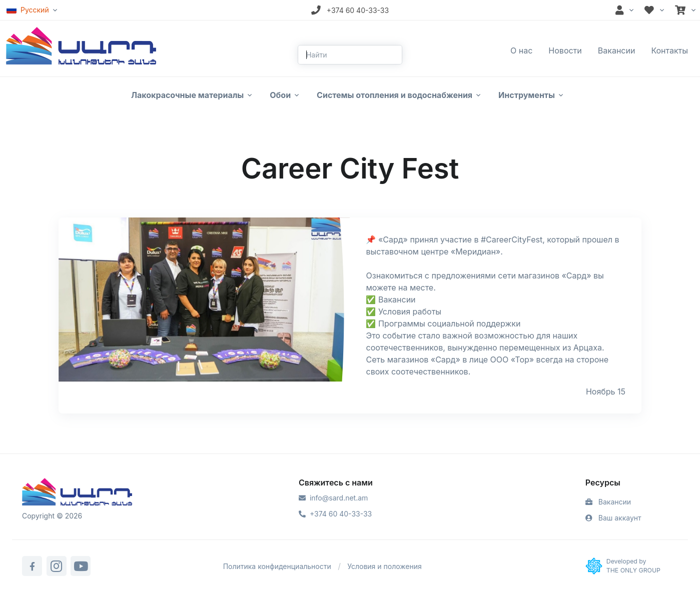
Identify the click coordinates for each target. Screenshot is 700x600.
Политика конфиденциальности (277, 566)
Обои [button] (280, 95)
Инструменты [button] (527, 95)
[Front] (81, 45)
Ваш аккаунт (613, 518)
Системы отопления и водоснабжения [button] (395, 95)
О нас (521, 50)
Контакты (669, 50)
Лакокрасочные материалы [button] (187, 95)
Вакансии (617, 50)
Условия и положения (385, 566)
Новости (565, 50)
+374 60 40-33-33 (335, 514)
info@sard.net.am (333, 498)
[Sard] (77, 493)
